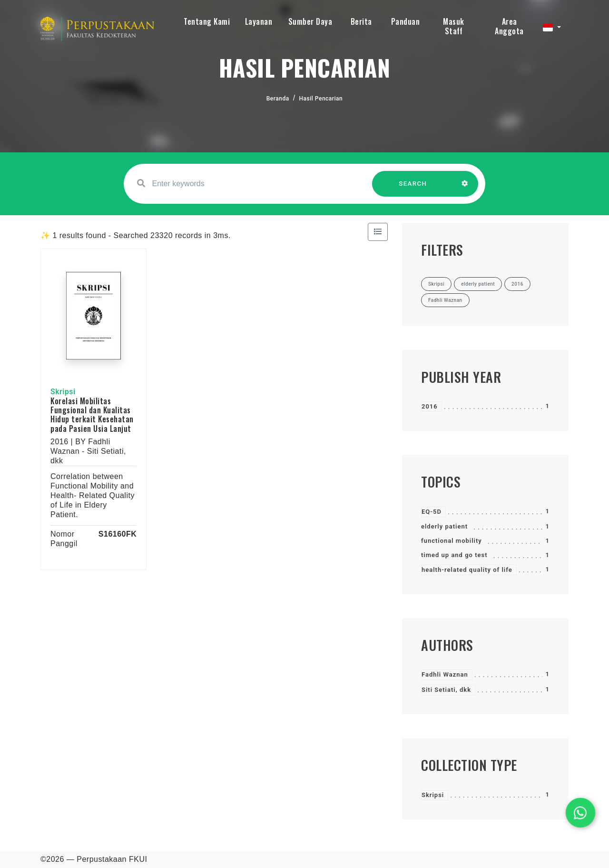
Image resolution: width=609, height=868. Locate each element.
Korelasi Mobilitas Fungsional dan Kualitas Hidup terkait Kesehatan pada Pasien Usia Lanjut (92, 415)
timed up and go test (454, 555)
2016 (430, 406)
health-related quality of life (467, 570)
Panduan (406, 21)
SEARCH (413, 188)
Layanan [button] (259, 21)
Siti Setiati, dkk (446, 690)
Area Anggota (509, 26)
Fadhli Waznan (445, 674)
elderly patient (444, 526)
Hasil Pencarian (321, 99)
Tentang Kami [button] (207, 21)
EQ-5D (432, 512)
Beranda (278, 99)
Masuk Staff (454, 26)
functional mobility (452, 541)
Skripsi (433, 795)
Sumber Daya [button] (310, 21)
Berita (361, 21)
